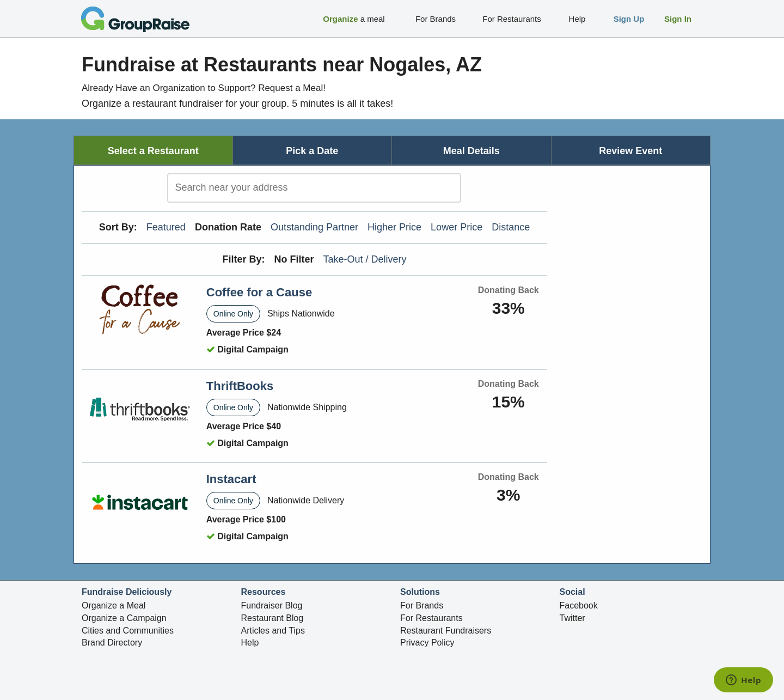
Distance (511, 227)
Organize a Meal (114, 605)
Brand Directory (112, 643)
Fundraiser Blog (272, 605)
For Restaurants (431, 618)
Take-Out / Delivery (365, 259)
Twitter (572, 618)
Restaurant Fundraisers (446, 631)
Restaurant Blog (272, 618)
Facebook (579, 605)
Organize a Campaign (124, 618)
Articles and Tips (273, 631)
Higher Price (394, 227)
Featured (166, 227)
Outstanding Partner (314, 227)
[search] (314, 188)
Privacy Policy (427, 643)
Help (250, 643)
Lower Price (457, 227)
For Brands (422, 605)
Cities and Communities (128, 631)
